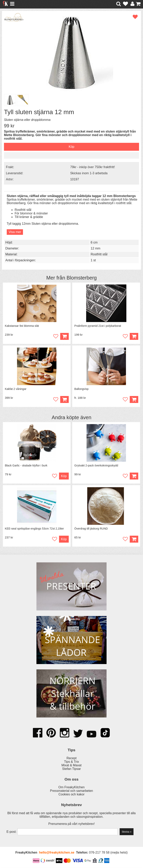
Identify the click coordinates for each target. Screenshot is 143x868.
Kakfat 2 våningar (16, 389)
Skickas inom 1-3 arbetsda (89, 173)
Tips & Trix (72, 762)
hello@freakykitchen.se (57, 853)
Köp (134, 400)
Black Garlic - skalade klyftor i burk (26, 466)
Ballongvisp (81, 389)
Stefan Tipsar (71, 769)
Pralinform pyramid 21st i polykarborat (98, 326)
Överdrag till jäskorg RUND (91, 529)
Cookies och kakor (71, 795)
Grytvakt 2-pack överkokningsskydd (96, 466)
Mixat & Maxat (71, 765)
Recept (72, 758)
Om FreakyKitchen (71, 787)
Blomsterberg (82, 278)
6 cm (94, 242)
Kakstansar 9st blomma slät (22, 326)
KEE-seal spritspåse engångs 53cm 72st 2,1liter (34, 529)
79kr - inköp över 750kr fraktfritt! (92, 167)
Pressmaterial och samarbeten (72, 791)
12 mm (96, 248)
